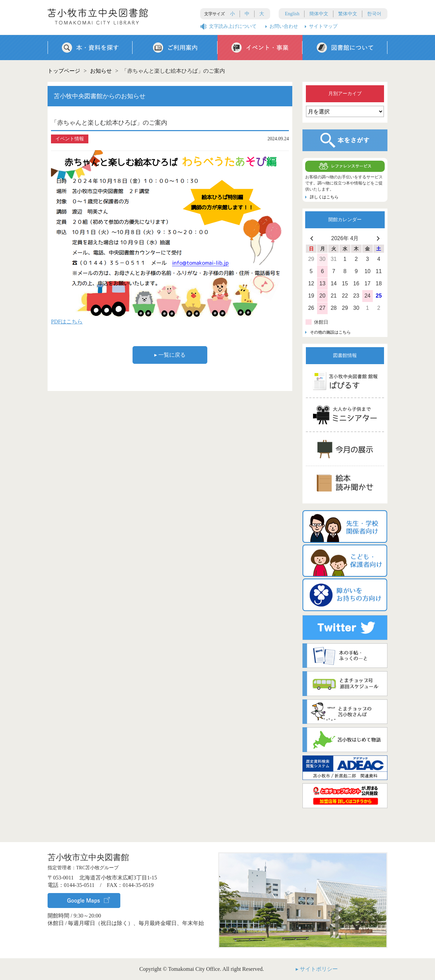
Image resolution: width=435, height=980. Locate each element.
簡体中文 (319, 14)
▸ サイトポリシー (317, 969)
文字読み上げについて (233, 26)
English (292, 14)
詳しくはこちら (324, 197)
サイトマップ (323, 26)
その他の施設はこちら (330, 332)
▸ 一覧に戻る (170, 355)
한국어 (374, 14)
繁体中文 (348, 14)
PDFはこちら (67, 322)
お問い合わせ (284, 26)
